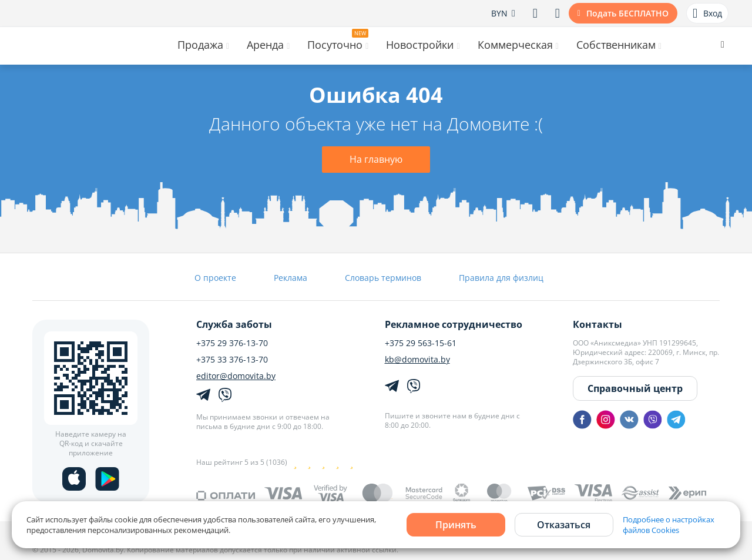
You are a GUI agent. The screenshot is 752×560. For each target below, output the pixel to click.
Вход (707, 14)
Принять (456, 525)
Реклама (291, 278)
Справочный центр (635, 388)
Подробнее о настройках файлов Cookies (669, 525)
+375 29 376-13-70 (232, 343)
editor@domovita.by (236, 376)
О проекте (215, 278)
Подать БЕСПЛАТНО (627, 13)
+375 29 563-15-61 (421, 343)
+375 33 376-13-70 (232, 360)
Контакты (597, 324)
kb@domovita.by (417, 360)
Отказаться (564, 525)
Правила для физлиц (501, 278)
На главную (376, 159)
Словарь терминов (383, 278)
